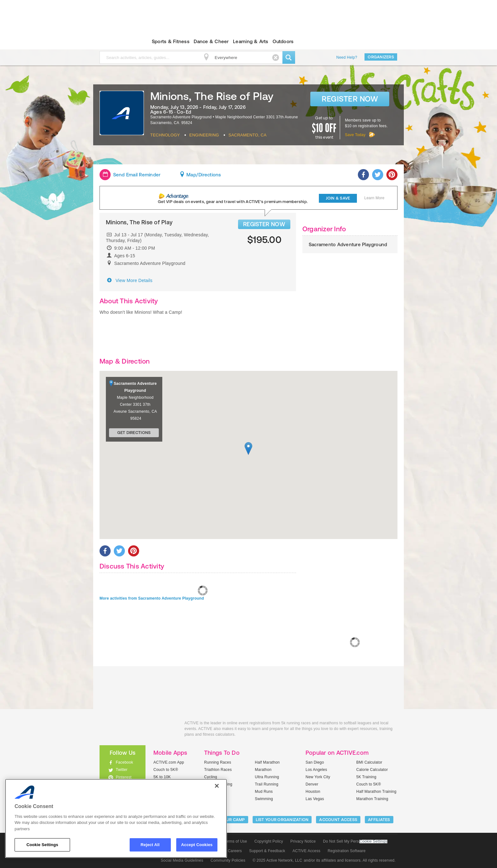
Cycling (211, 777)
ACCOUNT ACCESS (338, 820)
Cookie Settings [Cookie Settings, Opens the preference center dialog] (42, 845)
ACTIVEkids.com (117, 42)
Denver (312, 784)
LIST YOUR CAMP (228, 820)
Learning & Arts (251, 41)
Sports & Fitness (171, 41)
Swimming (264, 799)
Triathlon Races (218, 770)
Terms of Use (236, 841)
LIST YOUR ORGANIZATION (282, 820)
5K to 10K (162, 777)
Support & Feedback (267, 851)
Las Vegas (315, 799)
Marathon (263, 770)
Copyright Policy (269, 841)
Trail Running (267, 784)
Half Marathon (267, 762)
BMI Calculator (369, 762)
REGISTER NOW (264, 224)
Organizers (381, 57)
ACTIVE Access (307, 851)
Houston (313, 792)
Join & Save (338, 198)
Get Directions (134, 433)
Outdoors (283, 41)
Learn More (374, 198)
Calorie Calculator (372, 770)
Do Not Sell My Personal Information (355, 841)
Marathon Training (372, 799)
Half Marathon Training (376, 792)
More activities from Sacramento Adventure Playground (152, 598)
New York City (318, 777)
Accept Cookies (197, 845)
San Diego (315, 762)
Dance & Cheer (211, 41)
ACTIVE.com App (169, 762)
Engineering (204, 135)
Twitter (122, 770)
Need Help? (347, 57)
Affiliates (379, 820)
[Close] (217, 786)
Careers (235, 851)
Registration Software (347, 851)
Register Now (350, 99)
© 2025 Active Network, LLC (278, 860)
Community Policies (228, 860)
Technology (165, 135)
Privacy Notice (303, 841)
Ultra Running (267, 777)
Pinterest (124, 777)
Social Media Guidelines (182, 860)
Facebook (124, 762)
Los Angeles (316, 770)
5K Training (366, 777)
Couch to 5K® (166, 770)
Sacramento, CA (248, 135)
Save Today (355, 135)
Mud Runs (264, 792)
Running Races (218, 762)
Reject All (150, 845)
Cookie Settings (373, 842)
